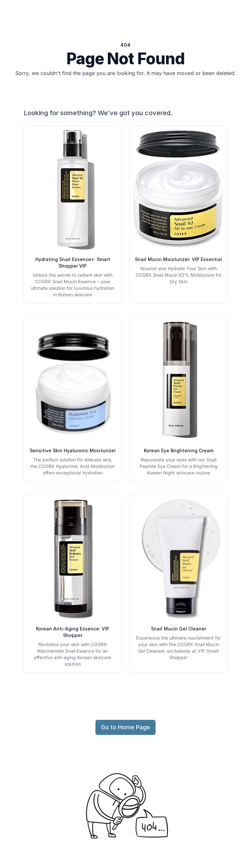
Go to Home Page (125, 727)
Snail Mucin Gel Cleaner (179, 629)
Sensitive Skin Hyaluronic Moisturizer (73, 450)
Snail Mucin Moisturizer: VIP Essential (178, 259)
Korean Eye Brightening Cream (179, 450)
